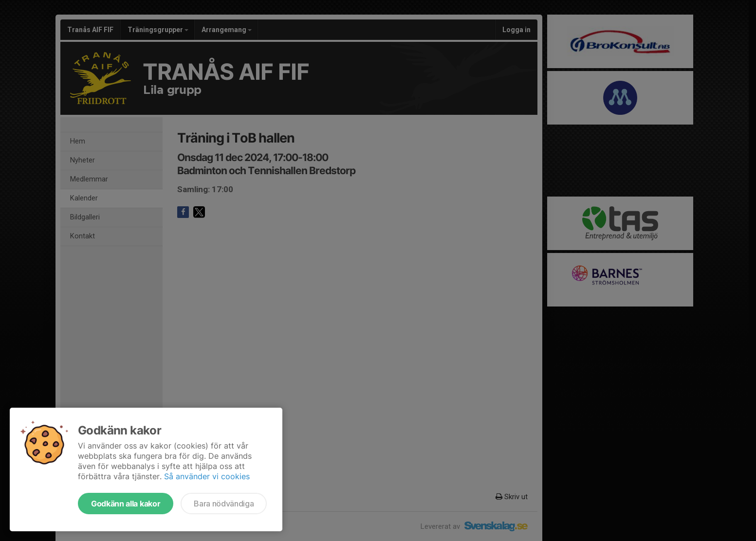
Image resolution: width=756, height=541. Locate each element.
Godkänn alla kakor (126, 504)
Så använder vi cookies (207, 476)
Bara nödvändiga (224, 504)
